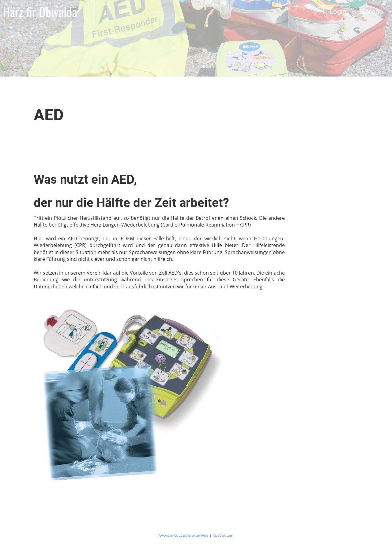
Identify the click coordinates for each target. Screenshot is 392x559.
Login (338, 11)
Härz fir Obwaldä (40, 12)
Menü (371, 11)
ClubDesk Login (223, 536)
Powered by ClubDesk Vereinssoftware (183, 536)
